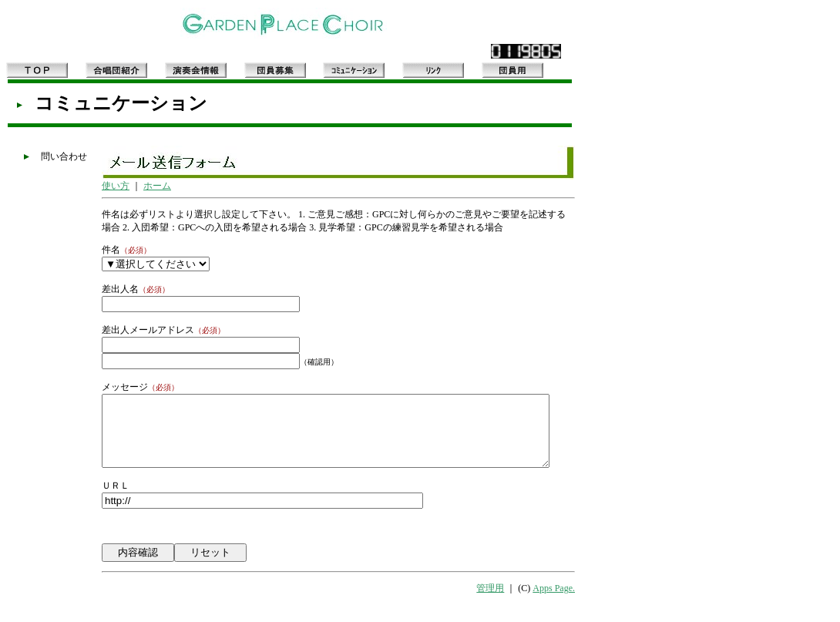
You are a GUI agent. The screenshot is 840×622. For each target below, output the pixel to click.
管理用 (519, 607)
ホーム (139, 190)
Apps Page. (582, 607)
